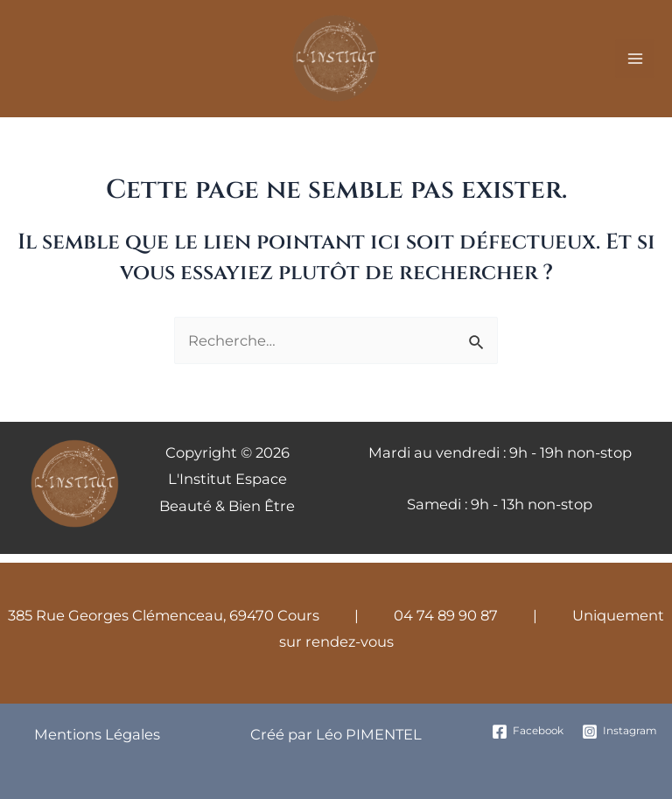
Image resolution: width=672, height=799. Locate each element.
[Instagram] (620, 732)
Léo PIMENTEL (367, 734)
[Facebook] (527, 732)
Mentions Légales (97, 734)
